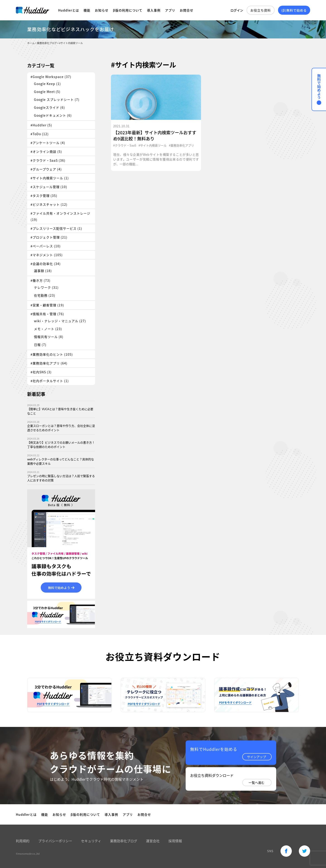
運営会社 (153, 841)
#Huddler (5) (41, 125)
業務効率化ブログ (124, 841)
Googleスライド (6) (49, 107)
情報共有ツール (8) (49, 337)
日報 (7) (40, 345)
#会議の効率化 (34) (46, 264)
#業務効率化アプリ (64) (49, 363)
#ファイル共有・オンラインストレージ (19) (60, 216)
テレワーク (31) (46, 287)
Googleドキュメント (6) (53, 115)
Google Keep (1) (47, 84)
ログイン (237, 10)
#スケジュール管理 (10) (49, 187)
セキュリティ (91, 841)
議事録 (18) (43, 271)
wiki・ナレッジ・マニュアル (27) (60, 321)
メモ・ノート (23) (48, 329)
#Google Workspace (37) (51, 77)
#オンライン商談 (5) (46, 151)
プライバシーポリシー (55, 841)
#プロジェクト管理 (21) (49, 237)
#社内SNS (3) (41, 372)
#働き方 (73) (41, 280)
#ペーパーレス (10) (46, 246)
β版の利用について (128, 10)
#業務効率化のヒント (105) (52, 354)
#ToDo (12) (40, 134)
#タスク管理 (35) (44, 196)
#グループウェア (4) (46, 169)
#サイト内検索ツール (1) (50, 178)
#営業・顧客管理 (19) (47, 305)
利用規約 (23, 841)
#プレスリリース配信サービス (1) (56, 228)
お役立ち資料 (261, 10)
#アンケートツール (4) (48, 143)
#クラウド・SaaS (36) (48, 160)
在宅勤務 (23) (45, 295)
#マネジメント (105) (47, 255)
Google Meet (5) (47, 92)
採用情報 (175, 841)
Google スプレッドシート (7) (57, 99)
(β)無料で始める (294, 10)
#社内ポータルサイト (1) (50, 381)
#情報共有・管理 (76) (47, 314)
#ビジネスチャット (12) (49, 204)
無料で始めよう (319, 89)
